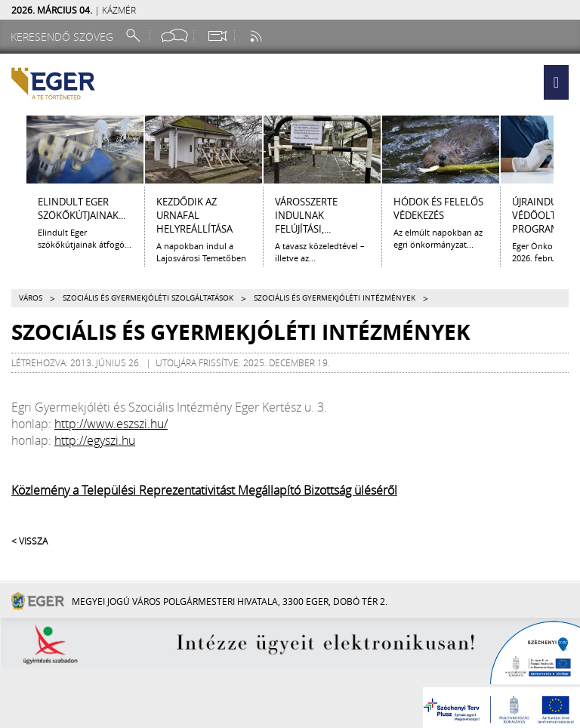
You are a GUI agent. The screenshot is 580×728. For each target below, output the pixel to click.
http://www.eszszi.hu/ (111, 424)
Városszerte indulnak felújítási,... (306, 215)
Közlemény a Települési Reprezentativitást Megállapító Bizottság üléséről (204, 490)
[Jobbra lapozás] (567, 150)
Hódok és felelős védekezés (438, 208)
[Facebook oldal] (174, 36)
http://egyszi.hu (95, 440)
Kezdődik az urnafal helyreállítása (194, 215)
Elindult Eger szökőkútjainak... (82, 208)
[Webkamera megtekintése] (217, 36)
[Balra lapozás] (13, 150)
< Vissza (29, 541)
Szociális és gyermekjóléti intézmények (335, 298)
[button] (556, 82)
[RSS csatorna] (258, 36)
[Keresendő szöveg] (64, 37)
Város (31, 298)
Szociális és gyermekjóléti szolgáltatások (148, 298)
